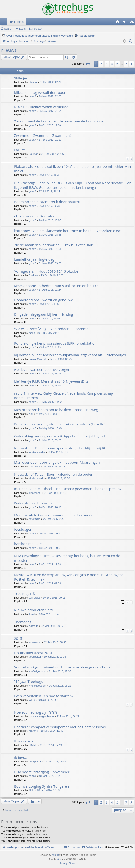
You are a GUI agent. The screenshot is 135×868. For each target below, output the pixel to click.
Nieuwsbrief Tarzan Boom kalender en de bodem (54, 474)
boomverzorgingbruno (41, 716)
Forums (19, 22)
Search (8, 29)
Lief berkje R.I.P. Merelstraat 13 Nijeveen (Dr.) (51, 381)
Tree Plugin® (25, 593)
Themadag (23, 622)
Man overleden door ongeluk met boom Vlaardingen (57, 462)
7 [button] (126, 64)
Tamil (32, 614)
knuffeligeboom (37, 671)
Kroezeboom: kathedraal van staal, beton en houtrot (57, 286)
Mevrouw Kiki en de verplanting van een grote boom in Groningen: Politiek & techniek (68, 577)
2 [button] (101, 64)
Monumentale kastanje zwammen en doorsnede (54, 515)
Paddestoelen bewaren (33, 503)
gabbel (32, 776)
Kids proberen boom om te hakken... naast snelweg (56, 410)
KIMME (33, 745)
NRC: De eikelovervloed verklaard (41, 107)
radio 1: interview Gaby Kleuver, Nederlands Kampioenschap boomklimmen (64, 395)
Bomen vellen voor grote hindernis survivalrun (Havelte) (60, 424)
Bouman (33, 154)
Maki (31, 790)
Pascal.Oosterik (38, 359)
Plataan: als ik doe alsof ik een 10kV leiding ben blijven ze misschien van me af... (73, 169)
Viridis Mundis (37, 452)
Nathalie (33, 626)
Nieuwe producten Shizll (34, 610)
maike (32, 333)
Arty (60, 859)
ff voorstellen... (26, 741)
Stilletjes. (21, 78)
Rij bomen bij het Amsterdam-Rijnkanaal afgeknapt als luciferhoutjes (70, 355)
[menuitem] (117, 22)
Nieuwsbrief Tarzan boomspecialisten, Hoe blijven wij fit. (60, 448)
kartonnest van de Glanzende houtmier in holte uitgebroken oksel (68, 231)
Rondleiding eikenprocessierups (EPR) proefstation (55, 343)
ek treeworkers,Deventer (34, 216)
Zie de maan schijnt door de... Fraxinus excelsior (53, 245)
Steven (33, 82)
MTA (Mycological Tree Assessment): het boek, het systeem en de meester (67, 558)
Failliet (19, 150)
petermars (34, 519)
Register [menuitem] (133, 23)
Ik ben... (21, 758)
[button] (88, 64)
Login (22, 29)
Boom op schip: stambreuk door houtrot (47, 202)
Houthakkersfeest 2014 (33, 653)
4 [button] (112, 64)
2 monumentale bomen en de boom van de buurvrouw (59, 121)
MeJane (33, 731)
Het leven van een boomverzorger (42, 369)
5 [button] (117, 64)
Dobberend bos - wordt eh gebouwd (44, 300)
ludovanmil (35, 493)
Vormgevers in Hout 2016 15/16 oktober (47, 271)
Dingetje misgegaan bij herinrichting (43, 314)
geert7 (32, 96)
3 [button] (107, 64)
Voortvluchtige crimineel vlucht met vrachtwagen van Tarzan (63, 667)
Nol (31, 414)
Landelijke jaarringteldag (34, 259)
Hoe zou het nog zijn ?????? (36, 712)
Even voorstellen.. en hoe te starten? (44, 696)
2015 (18, 638)
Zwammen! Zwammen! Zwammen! (42, 135)
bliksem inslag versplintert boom (41, 92)
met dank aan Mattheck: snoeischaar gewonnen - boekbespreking (68, 489)
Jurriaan (33, 275)
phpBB (55, 855)
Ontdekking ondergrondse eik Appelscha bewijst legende (60, 436)
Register (37, 29)
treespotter (35, 657)
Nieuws (9, 50)
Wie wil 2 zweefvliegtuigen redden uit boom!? (51, 329)
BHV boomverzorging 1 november (42, 772)
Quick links (4, 23)
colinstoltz (34, 467)
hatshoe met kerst (29, 544)
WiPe (32, 700)
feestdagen (23, 529)
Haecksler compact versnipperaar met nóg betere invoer (60, 727)
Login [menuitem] (126, 23)
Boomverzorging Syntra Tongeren (41, 786)
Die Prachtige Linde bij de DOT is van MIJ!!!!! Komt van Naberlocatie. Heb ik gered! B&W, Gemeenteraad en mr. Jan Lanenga (73, 185)
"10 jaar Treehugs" (29, 681)
